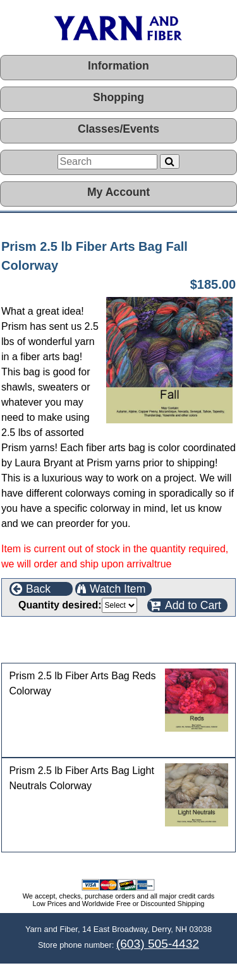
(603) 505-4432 (158, 944)
